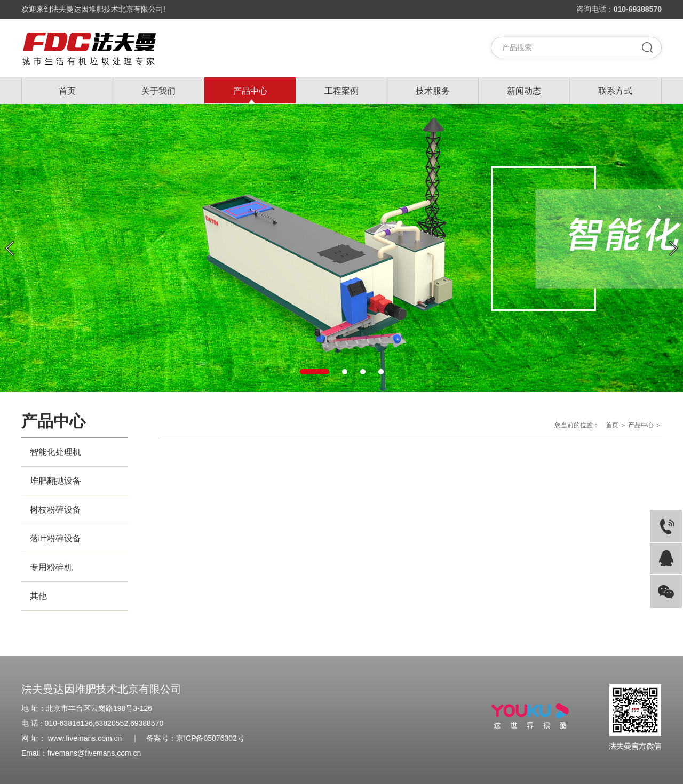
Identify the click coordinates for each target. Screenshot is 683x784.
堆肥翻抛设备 (55, 481)
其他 (38, 596)
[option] (341, 248)
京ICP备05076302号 (210, 738)
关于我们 (158, 91)
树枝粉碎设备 (55, 510)
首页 (67, 91)
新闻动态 (524, 91)
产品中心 (250, 91)
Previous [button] (10, 248)
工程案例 (341, 91)
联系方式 (615, 91)
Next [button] (673, 248)
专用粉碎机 (51, 567)
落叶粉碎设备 (55, 538)
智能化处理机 (55, 452)
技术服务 (433, 91)
